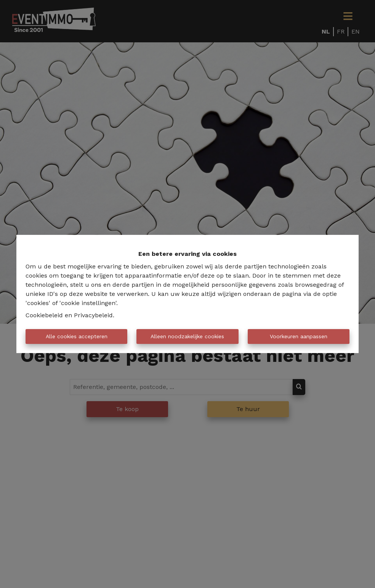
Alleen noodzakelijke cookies (187, 336)
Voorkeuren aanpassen (299, 336)
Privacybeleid (93, 315)
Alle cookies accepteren (77, 336)
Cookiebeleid (44, 315)
